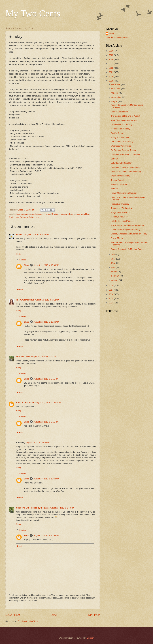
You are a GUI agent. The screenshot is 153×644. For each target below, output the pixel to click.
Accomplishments (23, 214)
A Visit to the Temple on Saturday (125, 230)
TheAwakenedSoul (25, 300)
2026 (111, 51)
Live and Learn (23, 357)
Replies (22, 260)
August (115, 101)
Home (53, 615)
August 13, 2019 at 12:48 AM (46, 479)
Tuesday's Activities (119, 180)
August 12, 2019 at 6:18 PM (38, 443)
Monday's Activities (119, 217)
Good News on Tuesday (121, 125)
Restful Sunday (118, 133)
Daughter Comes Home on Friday (126, 167)
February (116, 276)
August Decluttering (119, 112)
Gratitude (55, 214)
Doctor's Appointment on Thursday (126, 172)
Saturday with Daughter (121, 163)
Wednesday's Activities (121, 146)
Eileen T (20, 235)
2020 (111, 76)
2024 (111, 59)
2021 (111, 72)
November (116, 89)
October (115, 93)
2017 (111, 290)
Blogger (90, 638)
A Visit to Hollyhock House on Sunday (127, 225)
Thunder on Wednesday (121, 208)
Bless (26, 265)
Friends (47, 214)
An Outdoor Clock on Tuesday (124, 150)
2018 (111, 286)
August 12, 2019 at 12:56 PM (48, 403)
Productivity (14, 217)
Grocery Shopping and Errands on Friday (129, 234)
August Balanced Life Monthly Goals (127, 249)
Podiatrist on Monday (120, 184)
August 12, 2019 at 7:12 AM (47, 300)
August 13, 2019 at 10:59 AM (46, 536)
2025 (111, 55)
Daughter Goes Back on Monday (125, 154)
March (114, 272)
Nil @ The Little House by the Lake (32, 508)
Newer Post (13, 615)
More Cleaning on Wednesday (124, 120)
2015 (111, 298)
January (115, 280)
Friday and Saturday (120, 137)
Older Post (93, 615)
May (113, 263)
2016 (111, 294)
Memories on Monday (120, 129)
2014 (111, 303)
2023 (111, 64)
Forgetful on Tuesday (120, 212)
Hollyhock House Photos (122, 221)
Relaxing (24, 217)
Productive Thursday (120, 204)
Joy (73, 214)
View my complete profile (117, 38)
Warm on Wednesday (120, 176)
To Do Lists (34, 217)
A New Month (117, 238)
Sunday (114, 159)
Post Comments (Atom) (28, 621)
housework (65, 214)
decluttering (37, 214)
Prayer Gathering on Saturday (124, 193)
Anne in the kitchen (25, 403)
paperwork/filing (82, 214)
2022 (111, 68)
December (116, 84)
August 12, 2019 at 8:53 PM (62, 508)
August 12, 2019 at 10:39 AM (46, 265)
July (113, 254)
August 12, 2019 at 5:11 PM (46, 379)
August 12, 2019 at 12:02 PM (44, 357)
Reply (19, 254)
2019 (111, 81)
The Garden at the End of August (125, 116)
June (114, 259)
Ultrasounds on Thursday (122, 142)
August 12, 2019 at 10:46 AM (46, 322)
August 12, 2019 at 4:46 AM (37, 235)
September (116, 97)
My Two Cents (33, 13)
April (114, 267)
